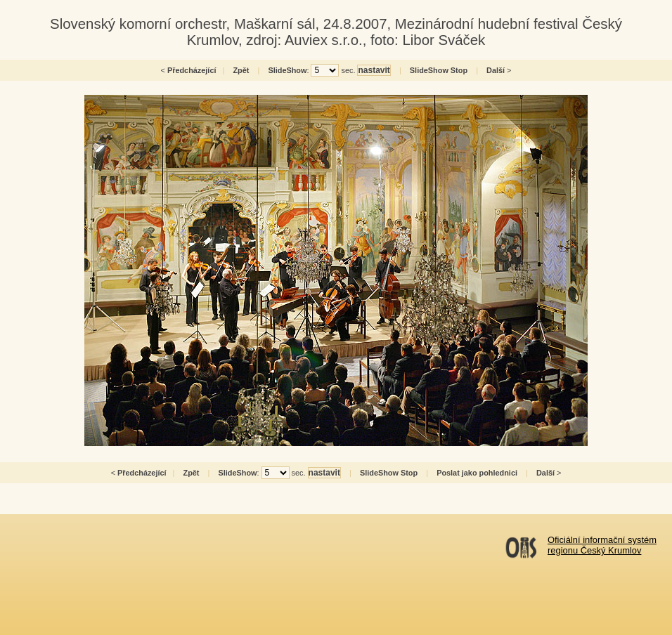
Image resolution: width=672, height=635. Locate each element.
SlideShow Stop (439, 70)
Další (496, 70)
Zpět (241, 70)
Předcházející (192, 70)
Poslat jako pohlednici (477, 473)
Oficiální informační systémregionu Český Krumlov (602, 545)
